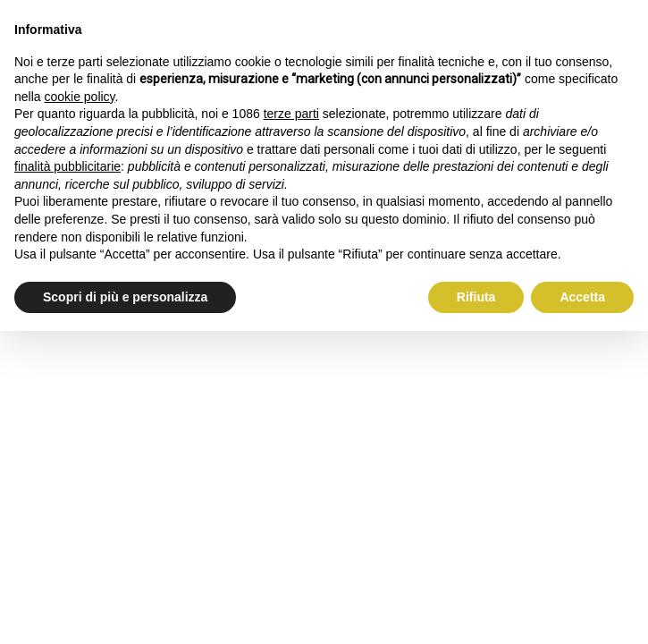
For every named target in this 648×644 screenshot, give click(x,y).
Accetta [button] (582, 297)
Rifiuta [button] (476, 297)
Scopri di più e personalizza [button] (125, 297)
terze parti (291, 114)
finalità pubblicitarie (67, 166)
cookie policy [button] (79, 97)
